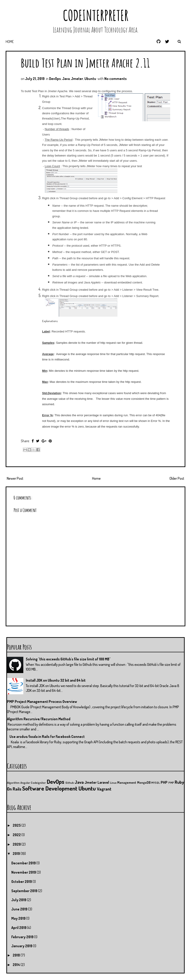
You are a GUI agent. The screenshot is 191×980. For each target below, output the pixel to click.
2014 (17, 965)
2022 (17, 835)
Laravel (103, 782)
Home (10, 42)
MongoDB (144, 782)
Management (127, 782)
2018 (17, 955)
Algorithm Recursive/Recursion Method (39, 719)
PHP (164, 782)
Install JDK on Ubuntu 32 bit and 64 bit (56, 680)
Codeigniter (38, 783)
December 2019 (24, 863)
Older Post (177, 478)
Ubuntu (90, 79)
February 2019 (23, 937)
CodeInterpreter (96, 15)
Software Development (50, 788)
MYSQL (155, 783)
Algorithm (13, 783)
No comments (116, 79)
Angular (25, 783)
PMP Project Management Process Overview (42, 702)
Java (66, 79)
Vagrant (104, 789)
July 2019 (19, 900)
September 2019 (25, 891)
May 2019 (19, 918)
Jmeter (77, 79)
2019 (17, 854)
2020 (17, 844)
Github (70, 783)
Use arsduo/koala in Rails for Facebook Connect (47, 737)
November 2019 (24, 872)
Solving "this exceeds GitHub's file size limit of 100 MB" (68, 659)
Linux (113, 783)
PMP (171, 783)
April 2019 (19, 928)
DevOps (55, 79)
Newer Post (15, 478)
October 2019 (22, 882)
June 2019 (20, 909)
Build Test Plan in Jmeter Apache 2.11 (85, 63)
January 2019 (22, 946)
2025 (17, 825)
